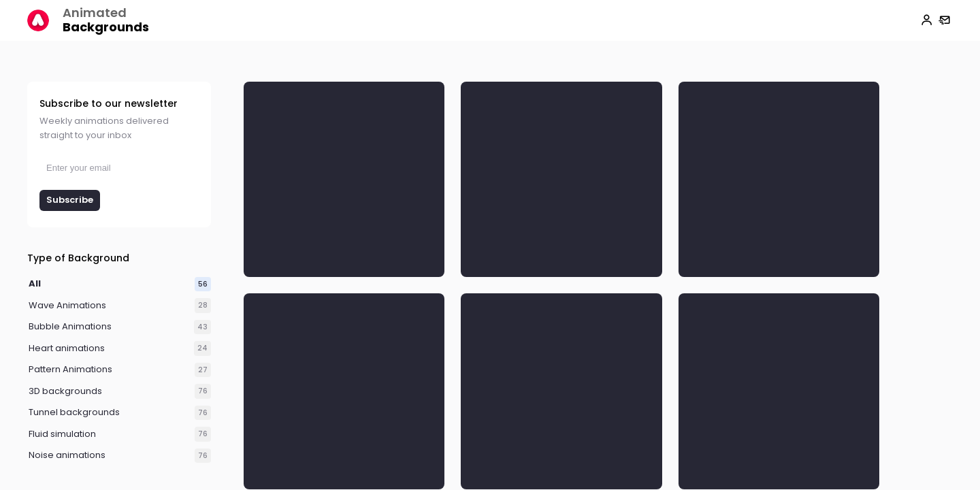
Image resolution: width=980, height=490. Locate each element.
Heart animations (67, 349)
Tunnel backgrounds (74, 413)
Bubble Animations (70, 327)
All (35, 284)
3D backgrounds (65, 392)
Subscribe (70, 200)
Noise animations (67, 456)
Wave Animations (67, 306)
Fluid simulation (62, 435)
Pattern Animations (70, 370)
